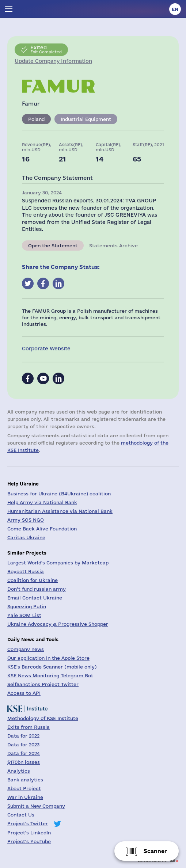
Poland (36, 119)
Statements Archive (113, 245)
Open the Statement (53, 245)
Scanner (155, 851)
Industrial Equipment (86, 119)
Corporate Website (46, 349)
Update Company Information (53, 61)
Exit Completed (46, 49)
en (175, 9)
